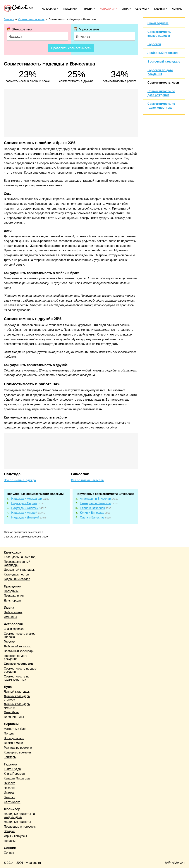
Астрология (108, 9)
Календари (49, 9)
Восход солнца (14, 738)
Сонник (177, 9)
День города (12, 600)
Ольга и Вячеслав (92, 517)
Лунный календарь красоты (17, 706)
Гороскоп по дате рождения (16, 657)
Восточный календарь (164, 62)
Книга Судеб (12, 769)
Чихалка (10, 783)
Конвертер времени (17, 752)
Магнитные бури (15, 729)
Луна (125, 9)
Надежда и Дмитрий (25, 517)
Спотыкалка (12, 802)
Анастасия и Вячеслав (95, 499)
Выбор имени (13, 612)
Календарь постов (16, 574)
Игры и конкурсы (15, 836)
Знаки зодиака (158, 23)
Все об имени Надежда (20, 480)
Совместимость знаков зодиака (20, 635)
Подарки (10, 841)
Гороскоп (154, 44)
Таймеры (10, 757)
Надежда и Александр (26, 499)
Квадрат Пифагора (17, 778)
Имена (88, 9)
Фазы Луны (12, 712)
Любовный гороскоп (163, 53)
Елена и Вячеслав (92, 508)
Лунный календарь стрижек (17, 698)
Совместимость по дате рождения (20, 670)
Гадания (160, 9)
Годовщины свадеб (17, 579)
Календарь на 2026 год (20, 557)
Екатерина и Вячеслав (95, 503)
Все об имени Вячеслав (87, 480)
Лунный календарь (17, 692)
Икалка (9, 793)
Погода (9, 733)
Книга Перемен (14, 774)
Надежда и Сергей (24, 503)
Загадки (9, 831)
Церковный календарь (19, 570)
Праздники (70, 9)
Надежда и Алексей (25, 508)
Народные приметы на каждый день (19, 816)
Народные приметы (17, 822)
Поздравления (14, 596)
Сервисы (141, 9)
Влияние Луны (14, 717)
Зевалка (10, 797)
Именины (10, 617)
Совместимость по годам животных (17, 678)
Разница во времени (18, 748)
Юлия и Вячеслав (92, 513)
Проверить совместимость (71, 48)
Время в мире (13, 743)
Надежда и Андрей (24, 513)
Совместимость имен (163, 83)
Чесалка (10, 788)
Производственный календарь (17, 563)
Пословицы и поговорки (20, 827)
